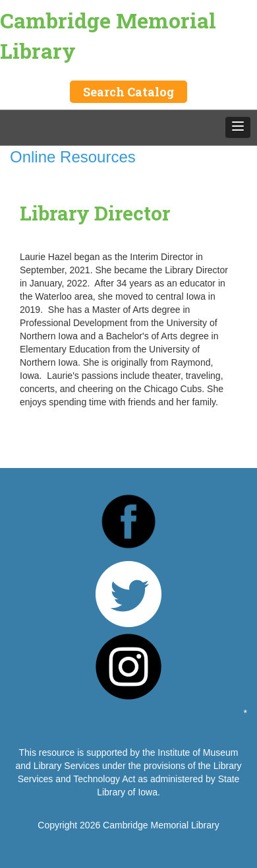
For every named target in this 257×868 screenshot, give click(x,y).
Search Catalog (128, 92)
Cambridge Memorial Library (108, 35)
